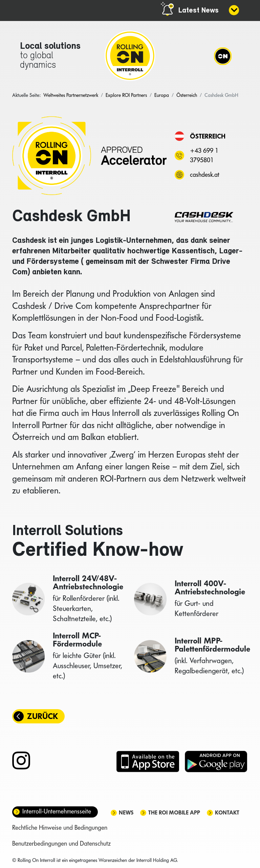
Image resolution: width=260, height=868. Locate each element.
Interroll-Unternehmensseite (57, 812)
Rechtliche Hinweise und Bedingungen (60, 828)
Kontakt (227, 813)
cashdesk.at (205, 175)
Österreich (208, 136)
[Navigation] (222, 56)
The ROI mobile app (174, 813)
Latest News (199, 11)
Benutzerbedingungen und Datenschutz (61, 844)
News (126, 813)
